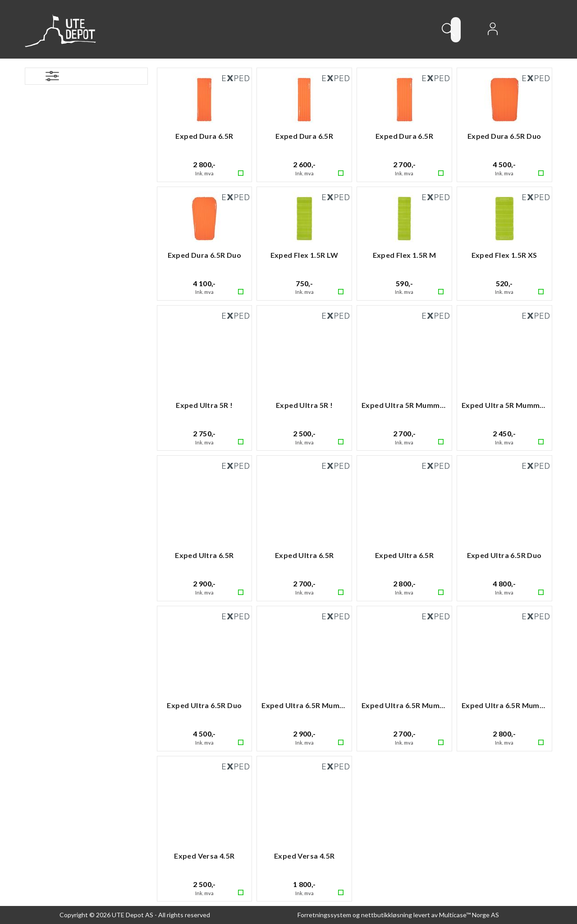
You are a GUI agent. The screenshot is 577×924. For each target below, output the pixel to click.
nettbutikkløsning (387, 915)
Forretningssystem (324, 915)
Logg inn (493, 32)
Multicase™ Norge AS (469, 915)
